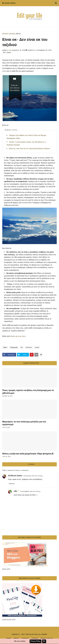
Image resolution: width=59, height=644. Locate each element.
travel (37, 347)
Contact (25, 638)
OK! (44, 641)
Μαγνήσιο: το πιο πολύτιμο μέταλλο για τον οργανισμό (24, 423)
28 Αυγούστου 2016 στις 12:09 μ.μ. (33, 476)
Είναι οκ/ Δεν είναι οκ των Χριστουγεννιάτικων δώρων (29, 148)
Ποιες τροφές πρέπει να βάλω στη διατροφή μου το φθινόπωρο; (28, 391)
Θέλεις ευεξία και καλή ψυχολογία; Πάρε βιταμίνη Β (28, 453)
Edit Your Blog (28, 634)
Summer (29, 347)
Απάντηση (12, 484)
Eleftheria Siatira (15, 475)
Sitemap (35, 638)
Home (8, 638)
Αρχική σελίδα (8, 34)
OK (22, 347)
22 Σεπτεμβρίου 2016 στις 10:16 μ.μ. (30, 491)
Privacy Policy (47, 638)
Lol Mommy (43, 634)
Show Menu (10, 3)
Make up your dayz (18, 336)
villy (15, 491)
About (16, 638)
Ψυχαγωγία (14, 347)
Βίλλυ (18, 34)
